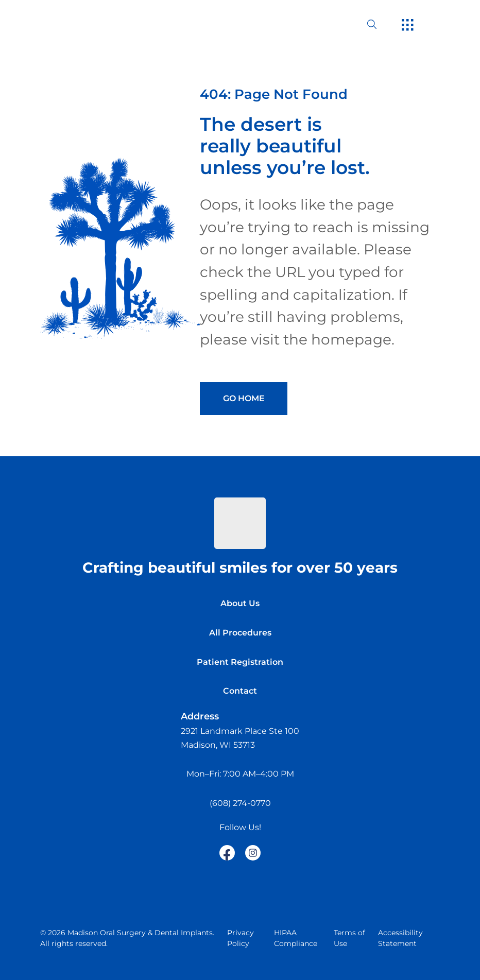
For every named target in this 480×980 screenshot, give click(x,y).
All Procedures (240, 633)
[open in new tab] (240, 738)
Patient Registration (240, 662)
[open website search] (380, 24)
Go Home (244, 398)
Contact (240, 691)
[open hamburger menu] (408, 26)
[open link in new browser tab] (227, 853)
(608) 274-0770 (240, 803)
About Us (240, 603)
